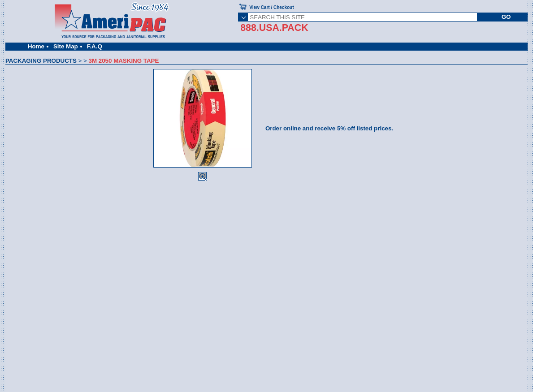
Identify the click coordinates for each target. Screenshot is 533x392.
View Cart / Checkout (271, 7)
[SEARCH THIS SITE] (362, 17)
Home (36, 46)
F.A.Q (95, 46)
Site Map (66, 46)
